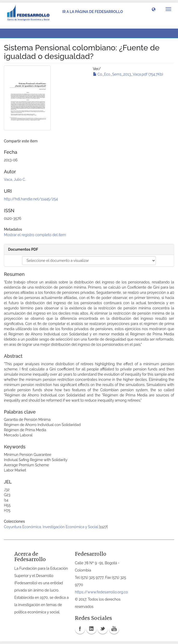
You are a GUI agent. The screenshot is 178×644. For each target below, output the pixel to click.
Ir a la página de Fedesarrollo (93, 12)
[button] (154, 9)
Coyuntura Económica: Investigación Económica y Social (51, 527)
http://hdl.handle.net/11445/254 (31, 199)
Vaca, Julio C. (15, 180)
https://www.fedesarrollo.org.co (101, 592)
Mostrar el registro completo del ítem (35, 235)
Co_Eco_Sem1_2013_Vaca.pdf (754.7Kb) (128, 74)
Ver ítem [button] (17, 33)
